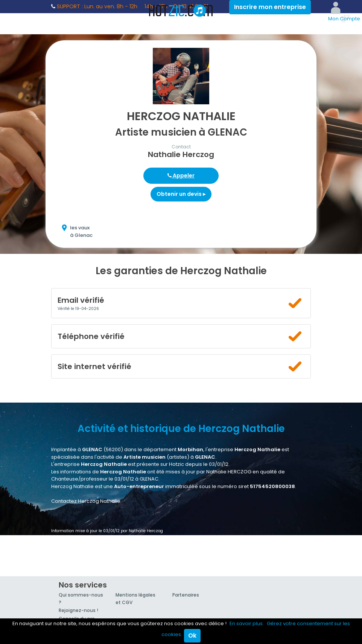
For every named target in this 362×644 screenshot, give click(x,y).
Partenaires (186, 595)
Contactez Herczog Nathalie (86, 501)
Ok (192, 636)
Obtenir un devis (181, 194)
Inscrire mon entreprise (270, 7)
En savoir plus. (247, 623)
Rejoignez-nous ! (78, 610)
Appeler (181, 175)
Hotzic (181, 11)
